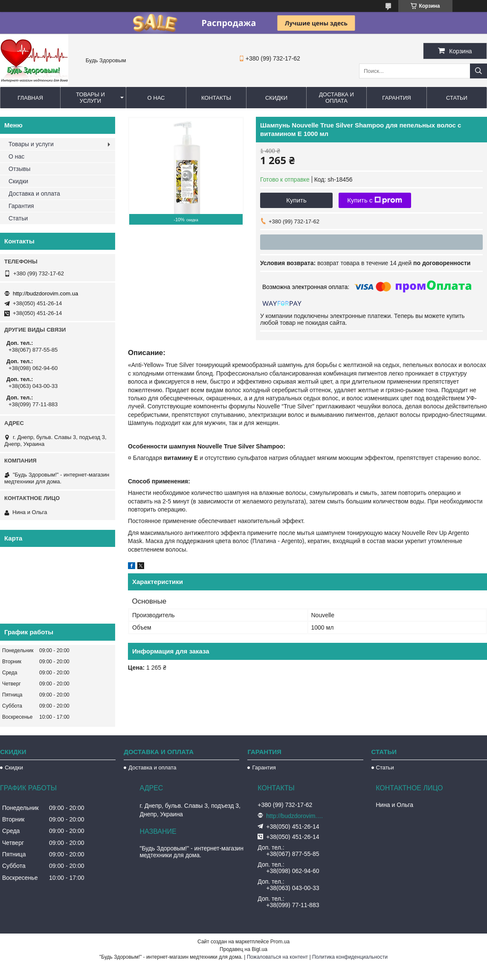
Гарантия (396, 98)
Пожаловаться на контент (277, 957)
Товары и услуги (90, 98)
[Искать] (478, 71)
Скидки (276, 98)
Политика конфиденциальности (350, 957)
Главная (30, 98)
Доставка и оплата (336, 98)
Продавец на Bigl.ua (243, 949)
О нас (156, 98)
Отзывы (19, 169)
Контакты (216, 98)
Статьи (457, 98)
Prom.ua (280, 942)
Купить (296, 200)
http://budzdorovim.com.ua (45, 293)
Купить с (375, 200)
